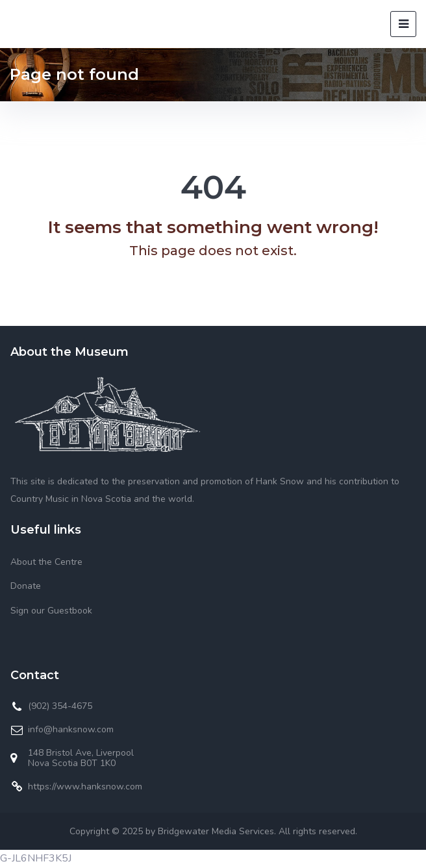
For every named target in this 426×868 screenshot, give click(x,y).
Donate (26, 586)
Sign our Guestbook (51, 611)
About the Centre (46, 562)
